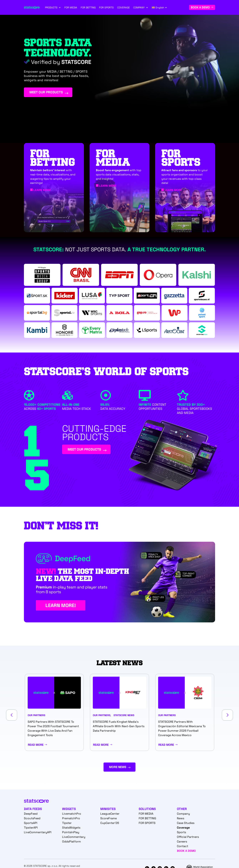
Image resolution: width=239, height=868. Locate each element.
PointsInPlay (71, 833)
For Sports (181, 158)
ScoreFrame (109, 820)
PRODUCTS (51, 7)
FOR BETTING (88, 7)
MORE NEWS (117, 768)
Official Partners (188, 838)
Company (183, 815)
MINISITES (108, 810)
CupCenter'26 (110, 824)
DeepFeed (31, 815)
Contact (183, 847)
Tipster (67, 824)
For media (113, 158)
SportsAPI (31, 824)
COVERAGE (124, 7)
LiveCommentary (74, 838)
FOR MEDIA (71, 7)
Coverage (183, 829)
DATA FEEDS (33, 810)
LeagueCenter (110, 815)
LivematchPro (72, 815)
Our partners (36, 716)
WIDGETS (69, 810)
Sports (181, 833)
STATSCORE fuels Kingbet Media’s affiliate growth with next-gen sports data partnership (119, 727)
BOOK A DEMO (200, 7)
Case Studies (186, 824)
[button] (12, 715)
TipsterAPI (31, 829)
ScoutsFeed (32, 820)
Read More (36, 745)
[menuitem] (159, 7)
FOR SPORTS (106, 7)
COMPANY (139, 7)
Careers (182, 843)
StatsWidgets (71, 829)
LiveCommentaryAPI (38, 833)
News (181, 820)
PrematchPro (71, 820)
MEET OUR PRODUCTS (53, 94)
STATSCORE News (124, 716)
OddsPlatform (71, 843)
